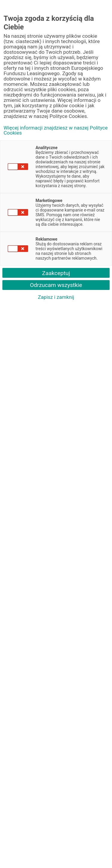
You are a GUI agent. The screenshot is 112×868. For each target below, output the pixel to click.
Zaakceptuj (56, 273)
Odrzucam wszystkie (56, 285)
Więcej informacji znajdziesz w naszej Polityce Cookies (56, 130)
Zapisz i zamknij (56, 297)
